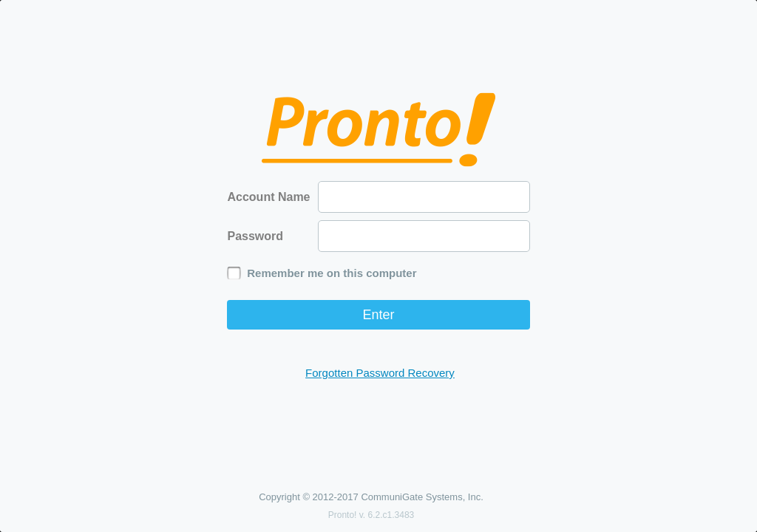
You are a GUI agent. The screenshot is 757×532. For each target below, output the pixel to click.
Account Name (268, 197)
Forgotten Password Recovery (380, 373)
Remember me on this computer (332, 273)
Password (255, 236)
